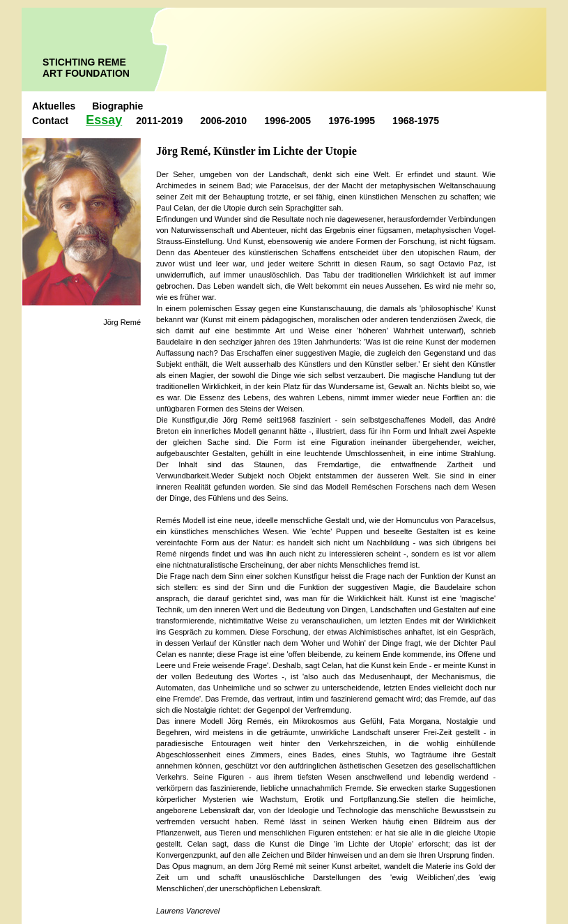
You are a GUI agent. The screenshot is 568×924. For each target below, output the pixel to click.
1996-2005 (287, 121)
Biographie (117, 106)
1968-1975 (416, 121)
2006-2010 (223, 121)
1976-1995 (352, 121)
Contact (50, 121)
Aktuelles (55, 106)
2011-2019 (159, 121)
